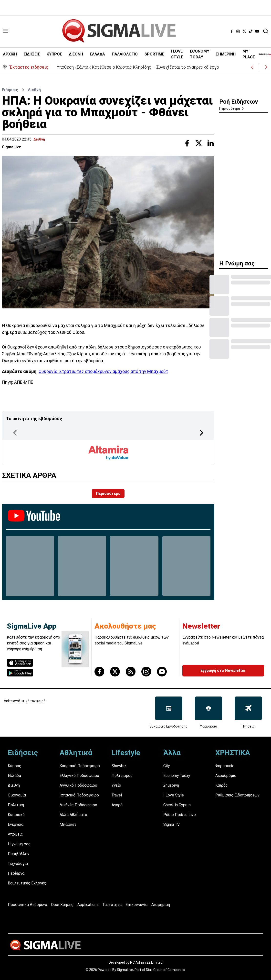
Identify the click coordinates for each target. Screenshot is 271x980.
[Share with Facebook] (187, 143)
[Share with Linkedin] (210, 143)
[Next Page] (201, 433)
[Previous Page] (15, 433)
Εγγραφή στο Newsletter (223, 670)
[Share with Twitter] (199, 143)
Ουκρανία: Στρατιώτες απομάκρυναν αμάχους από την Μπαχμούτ (103, 371)
